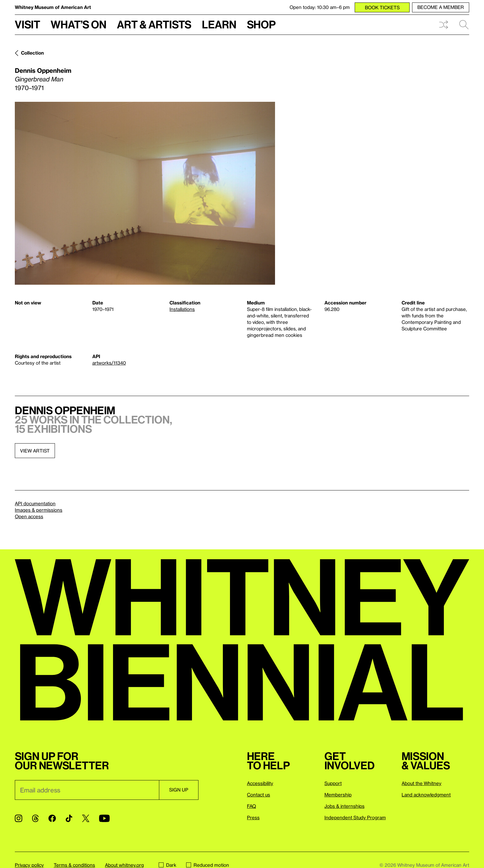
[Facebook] (52, 818)
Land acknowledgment (426, 795)
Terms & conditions (74, 865)
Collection (32, 53)
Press (253, 817)
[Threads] (35, 818)
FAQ (251, 806)
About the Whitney (421, 783)
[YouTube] (104, 818)
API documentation (35, 503)
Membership (338, 795)
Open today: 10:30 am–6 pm (320, 7)
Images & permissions (39, 510)
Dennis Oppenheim (43, 70)
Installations (182, 309)
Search (464, 25)
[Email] (87, 790)
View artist (35, 451)
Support (333, 783)
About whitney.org (124, 865)
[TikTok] (69, 818)
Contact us (259, 795)
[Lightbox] (145, 193)
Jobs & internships (344, 806)
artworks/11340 (109, 363)
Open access (29, 516)
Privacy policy (29, 865)
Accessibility (260, 783)
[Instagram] (19, 818)
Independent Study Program (355, 817)
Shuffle (444, 25)
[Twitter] (86, 818)
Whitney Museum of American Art (53, 7)
